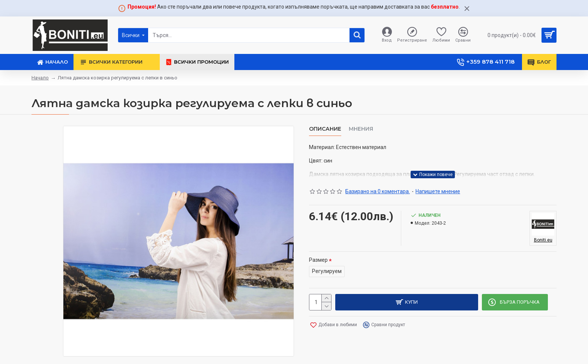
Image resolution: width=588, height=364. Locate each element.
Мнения (361, 129)
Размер (318, 260)
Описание (325, 129)
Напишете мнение (438, 191)
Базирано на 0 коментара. (378, 191)
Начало (40, 78)
